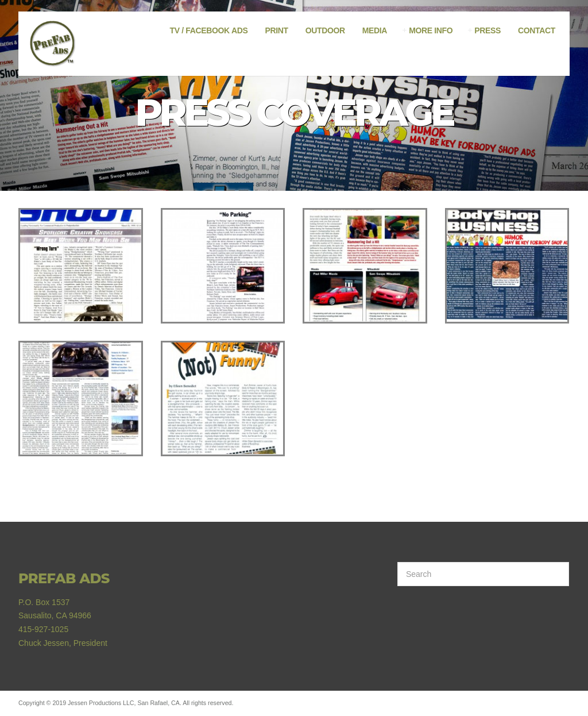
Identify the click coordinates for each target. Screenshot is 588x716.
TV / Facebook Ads (209, 30)
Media (375, 30)
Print (276, 30)
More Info (431, 30)
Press (488, 30)
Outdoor (325, 30)
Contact (537, 30)
